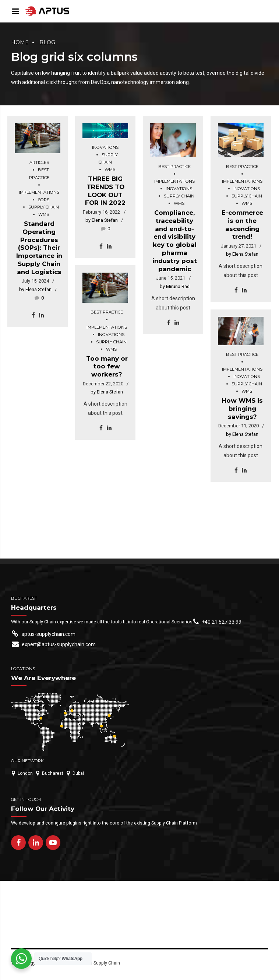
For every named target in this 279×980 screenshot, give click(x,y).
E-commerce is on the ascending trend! (242, 225)
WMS (44, 214)
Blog (47, 42)
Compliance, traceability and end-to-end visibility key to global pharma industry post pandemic (175, 241)
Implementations (39, 192)
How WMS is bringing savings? (242, 409)
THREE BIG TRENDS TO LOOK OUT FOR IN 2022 (105, 191)
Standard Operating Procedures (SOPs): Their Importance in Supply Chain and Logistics (39, 248)
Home (20, 42)
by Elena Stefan (35, 289)
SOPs (44, 200)
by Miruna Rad (175, 286)
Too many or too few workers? (107, 367)
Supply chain (44, 207)
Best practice (39, 174)
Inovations (105, 147)
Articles (39, 162)
